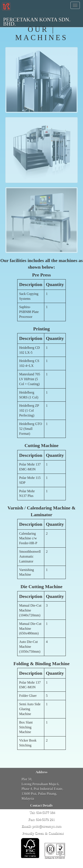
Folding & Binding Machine (41, 664)
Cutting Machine (41, 445)
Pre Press (41, 275)
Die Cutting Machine (42, 587)
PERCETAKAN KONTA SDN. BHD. (37, 20)
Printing (41, 329)
